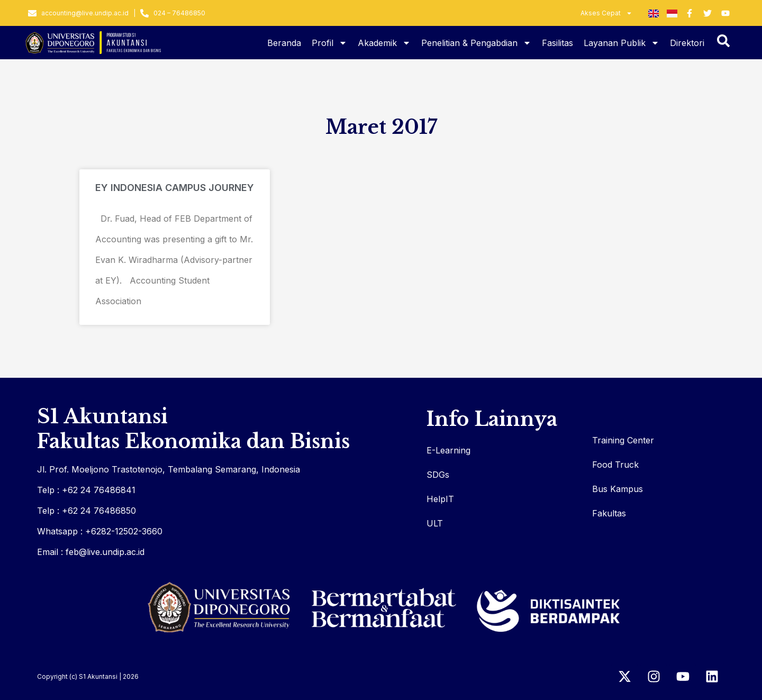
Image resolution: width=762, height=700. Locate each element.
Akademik (384, 43)
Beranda (284, 43)
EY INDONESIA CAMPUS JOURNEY (175, 188)
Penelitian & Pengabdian (476, 43)
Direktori (687, 43)
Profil (329, 43)
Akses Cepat (606, 13)
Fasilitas (557, 43)
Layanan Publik (622, 43)
